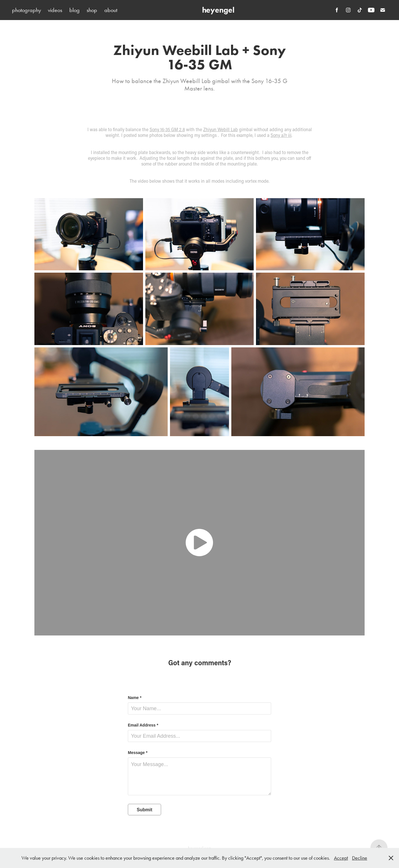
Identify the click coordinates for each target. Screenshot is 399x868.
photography (27, 10)
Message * (138, 753)
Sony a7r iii (281, 135)
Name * (135, 698)
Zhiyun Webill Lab (221, 129)
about (111, 10)
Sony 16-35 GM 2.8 (167, 129)
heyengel (218, 10)
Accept (341, 858)
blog (75, 10)
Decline (360, 858)
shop (92, 10)
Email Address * (143, 725)
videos (55, 10)
